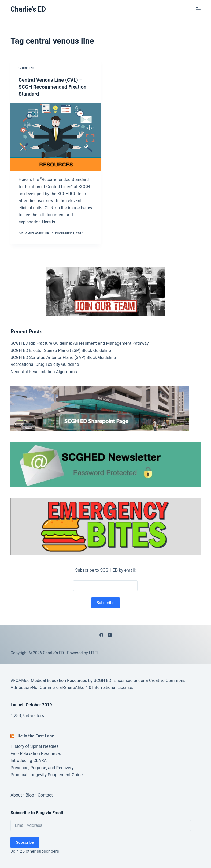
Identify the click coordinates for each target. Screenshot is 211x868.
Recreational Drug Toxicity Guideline (45, 364)
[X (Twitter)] (110, 635)
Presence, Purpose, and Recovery (42, 767)
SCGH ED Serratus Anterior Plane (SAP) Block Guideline (63, 357)
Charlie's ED (28, 9)
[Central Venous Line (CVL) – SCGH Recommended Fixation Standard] (56, 137)
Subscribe (25, 842)
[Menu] (198, 9)
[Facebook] (101, 635)
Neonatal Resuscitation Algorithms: (44, 371)
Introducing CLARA (29, 760)
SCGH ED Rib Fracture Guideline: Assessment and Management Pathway (79, 343)
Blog (30, 795)
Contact (45, 795)
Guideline (26, 68)
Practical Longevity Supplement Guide (47, 774)
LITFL (94, 653)
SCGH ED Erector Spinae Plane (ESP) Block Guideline (61, 350)
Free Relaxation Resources (36, 753)
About (16, 795)
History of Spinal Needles (34, 746)
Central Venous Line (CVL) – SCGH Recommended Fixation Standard (55, 87)
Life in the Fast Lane (35, 736)
